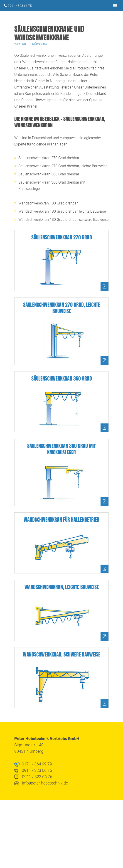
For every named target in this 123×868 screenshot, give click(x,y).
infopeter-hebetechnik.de (45, 783)
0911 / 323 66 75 (20, 6)
